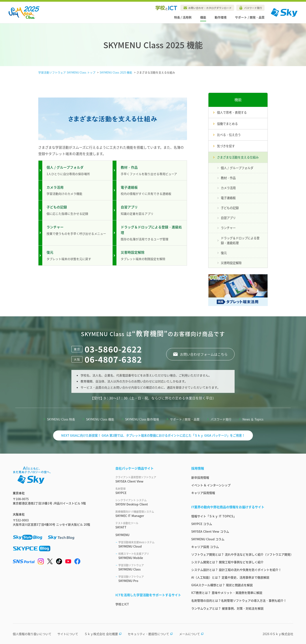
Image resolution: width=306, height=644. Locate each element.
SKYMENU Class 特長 (61, 419)
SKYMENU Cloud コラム (208, 539)
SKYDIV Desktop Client (148, 502)
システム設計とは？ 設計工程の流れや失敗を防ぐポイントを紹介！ (236, 570)
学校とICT (122, 604)
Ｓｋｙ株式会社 (283, 634)
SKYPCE (148, 491)
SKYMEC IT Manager (148, 514)
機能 (203, 17)
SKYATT (148, 525)
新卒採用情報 (200, 477)
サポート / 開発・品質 (250, 17)
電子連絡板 (228, 198)
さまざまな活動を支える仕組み (238, 157)
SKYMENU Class (150, 567)
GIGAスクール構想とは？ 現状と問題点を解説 (222, 585)
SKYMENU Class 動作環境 (142, 419)
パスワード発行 (253, 8)
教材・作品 (228, 178)
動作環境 (221, 17)
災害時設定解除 (231, 263)
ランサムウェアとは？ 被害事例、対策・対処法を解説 (227, 608)
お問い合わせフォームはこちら (204, 354)
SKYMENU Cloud (150, 544)
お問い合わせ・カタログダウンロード (210, 8)
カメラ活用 (228, 188)
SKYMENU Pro (150, 579)
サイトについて (68, 634)
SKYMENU (122, 535)
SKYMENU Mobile (150, 556)
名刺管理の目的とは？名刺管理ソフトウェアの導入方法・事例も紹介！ (239, 600)
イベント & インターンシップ (211, 485)
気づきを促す (226, 146)
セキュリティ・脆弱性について (150, 634)
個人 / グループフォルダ (237, 168)
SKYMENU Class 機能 (100, 419)
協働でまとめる (227, 124)
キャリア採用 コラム (205, 547)
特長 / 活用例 (183, 17)
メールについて (191, 634)
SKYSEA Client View (148, 479)
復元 (224, 253)
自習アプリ (228, 218)
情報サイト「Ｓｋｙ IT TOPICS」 (214, 516)
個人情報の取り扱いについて (32, 634)
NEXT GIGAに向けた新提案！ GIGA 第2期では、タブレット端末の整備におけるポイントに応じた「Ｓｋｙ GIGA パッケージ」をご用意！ (153, 435)
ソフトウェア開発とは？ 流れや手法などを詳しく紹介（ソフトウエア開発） (242, 554)
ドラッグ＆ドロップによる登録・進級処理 (240, 240)
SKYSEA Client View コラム (210, 531)
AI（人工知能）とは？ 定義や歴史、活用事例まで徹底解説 (230, 577)
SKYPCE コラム (202, 524)
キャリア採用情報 (203, 493)
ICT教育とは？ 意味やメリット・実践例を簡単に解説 (227, 593)
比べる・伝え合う (229, 135)
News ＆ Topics (253, 419)
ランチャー (228, 228)
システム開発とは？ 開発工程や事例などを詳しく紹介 (227, 562)
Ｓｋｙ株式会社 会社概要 (103, 634)
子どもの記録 (230, 208)
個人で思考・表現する (232, 112)
